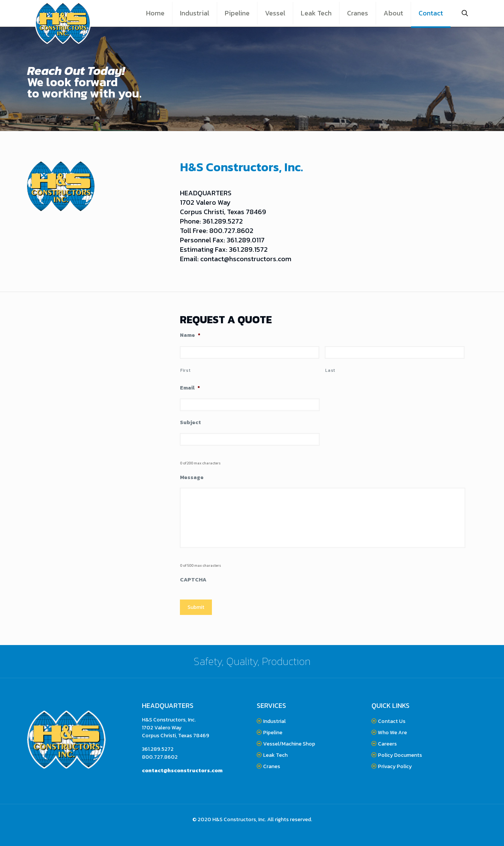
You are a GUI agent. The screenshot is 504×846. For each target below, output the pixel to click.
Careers (387, 744)
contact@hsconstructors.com (246, 259)
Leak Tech (275, 755)
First (185, 370)
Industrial (274, 721)
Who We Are (392, 733)
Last (330, 370)
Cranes (272, 766)
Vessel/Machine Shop (289, 744)
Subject (190, 423)
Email (190, 388)
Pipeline (273, 733)
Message (192, 478)
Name (190, 335)
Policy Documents (399, 755)
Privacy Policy (395, 766)
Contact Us (392, 721)
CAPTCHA (193, 580)
